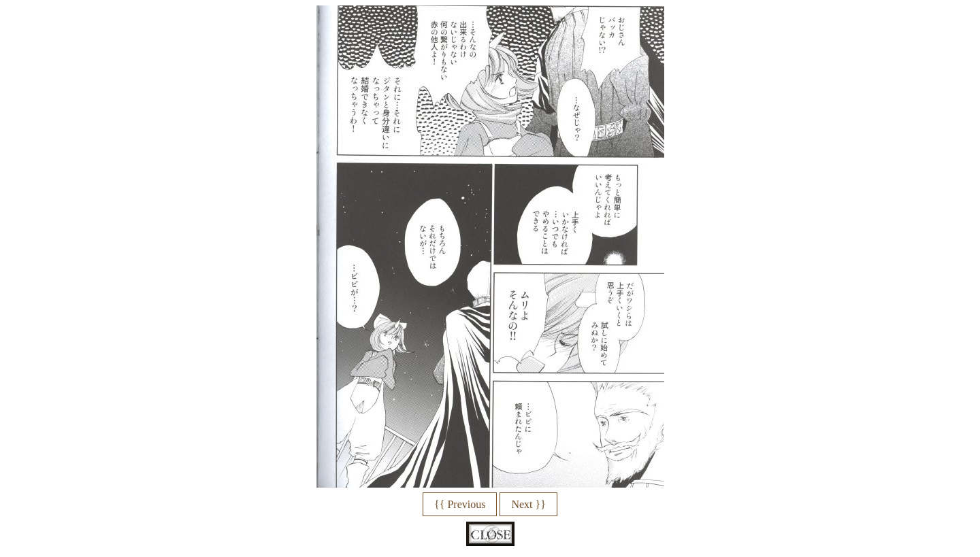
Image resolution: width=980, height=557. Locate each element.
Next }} (528, 504)
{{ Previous (460, 504)
